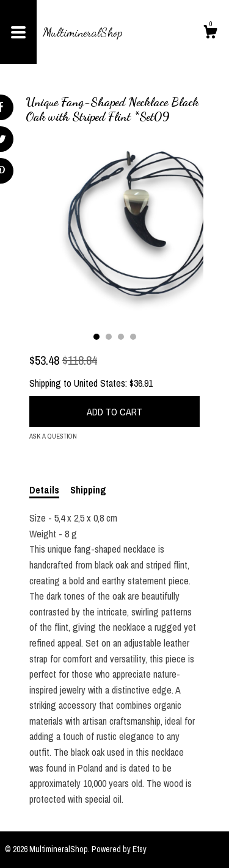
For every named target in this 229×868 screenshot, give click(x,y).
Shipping (88, 490)
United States (100, 383)
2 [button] (109, 337)
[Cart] (210, 34)
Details (44, 490)
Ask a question (53, 436)
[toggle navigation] (18, 32)
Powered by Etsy (119, 849)
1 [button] (96, 337)
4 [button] (133, 337)
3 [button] (121, 337)
